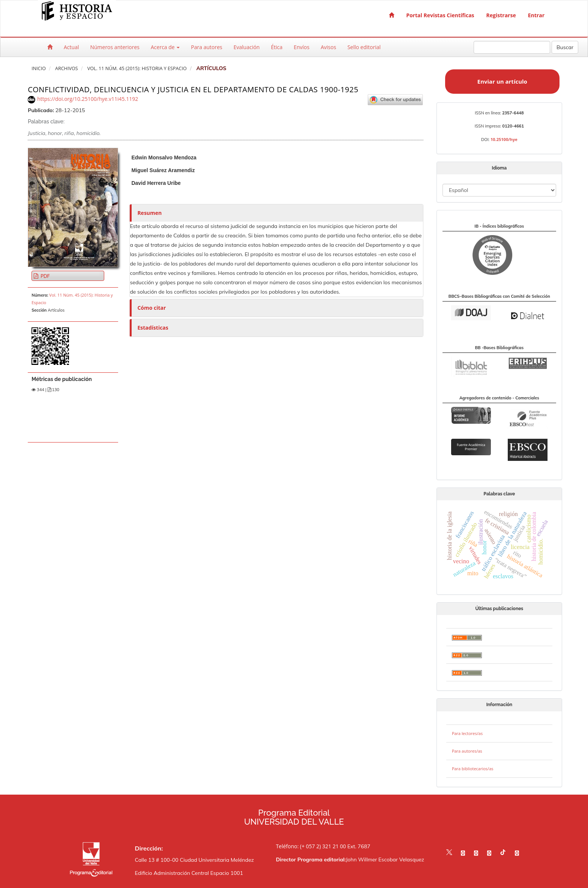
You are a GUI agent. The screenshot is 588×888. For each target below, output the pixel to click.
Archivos (67, 68)
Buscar (565, 47)
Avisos (328, 47)
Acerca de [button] (165, 47)
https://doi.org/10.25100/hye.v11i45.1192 (88, 99)
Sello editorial (364, 47)
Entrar (536, 15)
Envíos (301, 47)
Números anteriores (115, 47)
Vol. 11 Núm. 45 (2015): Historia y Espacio (137, 68)
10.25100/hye (504, 139)
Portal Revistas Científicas (440, 15)
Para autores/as (467, 751)
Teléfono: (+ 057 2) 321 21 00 (311, 846)
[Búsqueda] (512, 47)
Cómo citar (151, 308)
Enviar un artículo (502, 81)
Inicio (39, 68)
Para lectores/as (467, 733)
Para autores (206, 47)
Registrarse (501, 15)
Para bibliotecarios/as (473, 769)
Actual (71, 47)
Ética (277, 47)
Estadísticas (153, 328)
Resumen (149, 213)
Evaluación (247, 47)
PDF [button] (44, 276)
